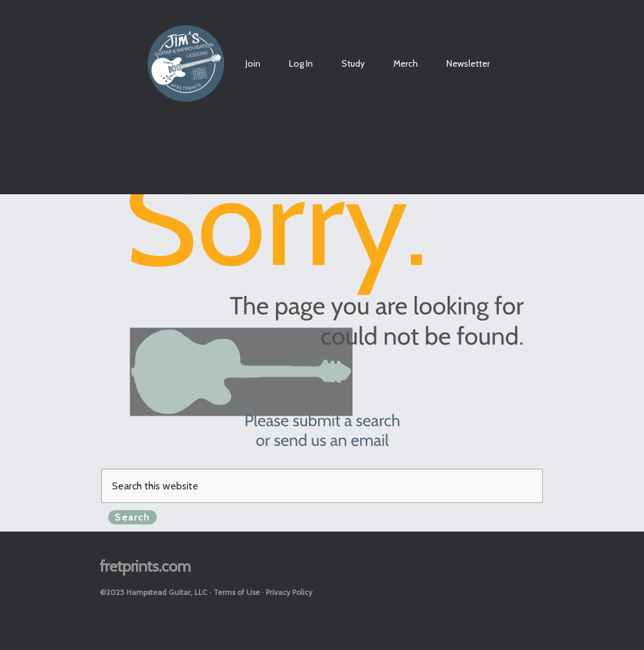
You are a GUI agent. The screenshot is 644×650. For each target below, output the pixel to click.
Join (253, 63)
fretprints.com (145, 566)
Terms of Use (236, 592)
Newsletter (468, 63)
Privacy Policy (289, 592)
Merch (406, 63)
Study (353, 63)
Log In (301, 63)
